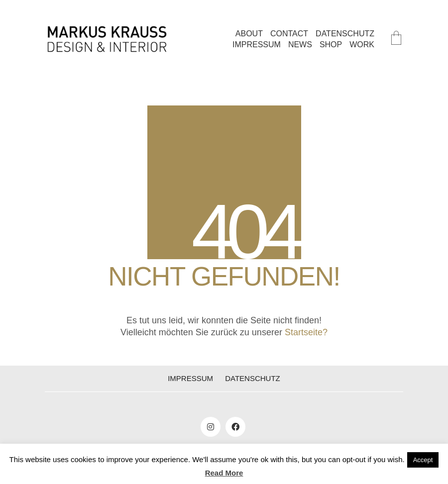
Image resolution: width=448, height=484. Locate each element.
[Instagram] (211, 427)
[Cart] (396, 39)
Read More (224, 473)
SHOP (331, 45)
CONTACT (289, 34)
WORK (362, 45)
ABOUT (249, 34)
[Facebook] (235, 427)
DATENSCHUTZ (345, 34)
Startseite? (306, 332)
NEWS (300, 45)
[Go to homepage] (107, 39)
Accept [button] (423, 460)
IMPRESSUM (257, 45)
